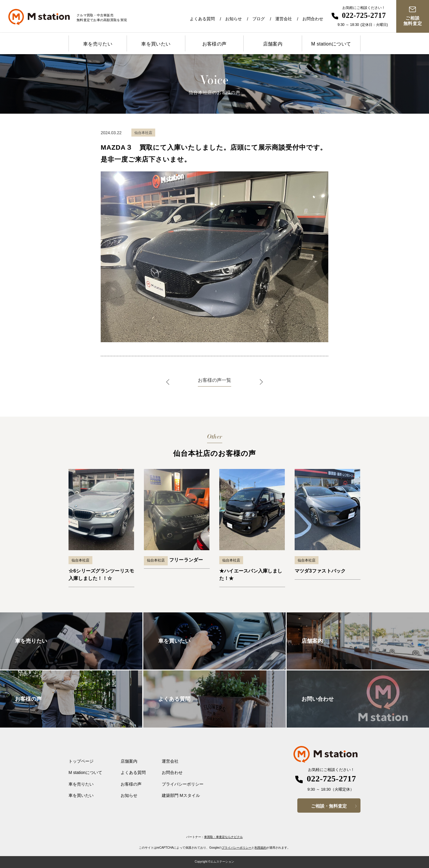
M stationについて (331, 44)
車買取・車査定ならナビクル (223, 837)
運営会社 (284, 19)
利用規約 (260, 848)
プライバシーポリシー (183, 784)
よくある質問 (202, 19)
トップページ (81, 761)
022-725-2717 (364, 15)
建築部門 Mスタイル (181, 795)
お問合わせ (313, 19)
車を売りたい (98, 44)
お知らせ (234, 19)
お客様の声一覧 (214, 380)
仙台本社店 (80, 560)
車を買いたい (156, 44)
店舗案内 (273, 44)
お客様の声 (214, 44)
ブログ (259, 19)
